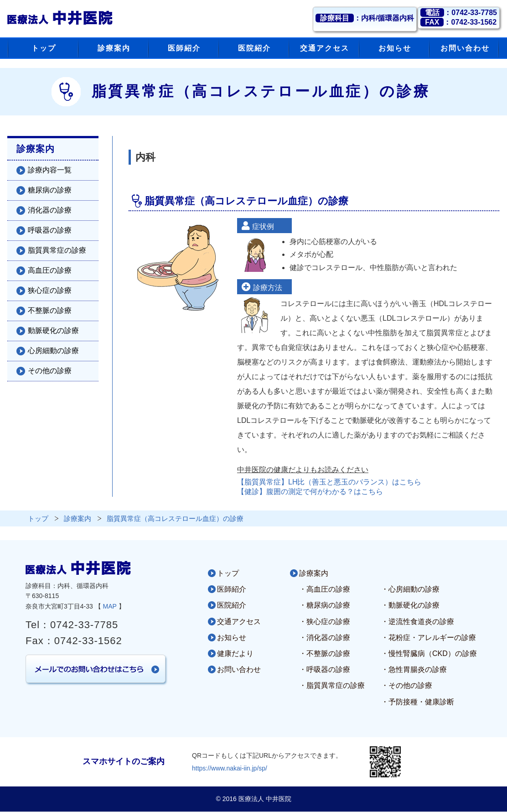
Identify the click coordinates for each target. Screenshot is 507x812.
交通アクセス (239, 622)
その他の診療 (50, 371)
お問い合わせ (239, 669)
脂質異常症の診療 (57, 250)
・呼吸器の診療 (325, 669)
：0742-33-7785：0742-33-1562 (459, 17)
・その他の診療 (407, 685)
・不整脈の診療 (325, 653)
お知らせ (232, 638)
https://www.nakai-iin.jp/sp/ (230, 768)
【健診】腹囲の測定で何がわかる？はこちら (310, 492)
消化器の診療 (50, 210)
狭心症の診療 (50, 290)
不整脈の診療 (50, 310)
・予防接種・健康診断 (418, 702)
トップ (228, 573)
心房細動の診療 (53, 351)
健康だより (235, 653)
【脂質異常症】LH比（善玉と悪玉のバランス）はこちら (329, 482)
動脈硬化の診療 (53, 331)
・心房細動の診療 (410, 589)
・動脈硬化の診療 (410, 605)
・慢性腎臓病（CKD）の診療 (429, 653)
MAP (110, 606)
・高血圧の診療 (325, 589)
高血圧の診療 (50, 270)
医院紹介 (232, 605)
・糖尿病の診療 (325, 605)
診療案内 (314, 573)
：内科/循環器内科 (365, 18)
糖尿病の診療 (50, 190)
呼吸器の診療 (50, 230)
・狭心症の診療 (325, 622)
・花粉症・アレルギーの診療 (429, 638)
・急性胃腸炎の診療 (414, 669)
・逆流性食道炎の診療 (418, 622)
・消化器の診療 (325, 638)
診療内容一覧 (50, 170)
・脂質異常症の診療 (332, 685)
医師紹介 (232, 589)
